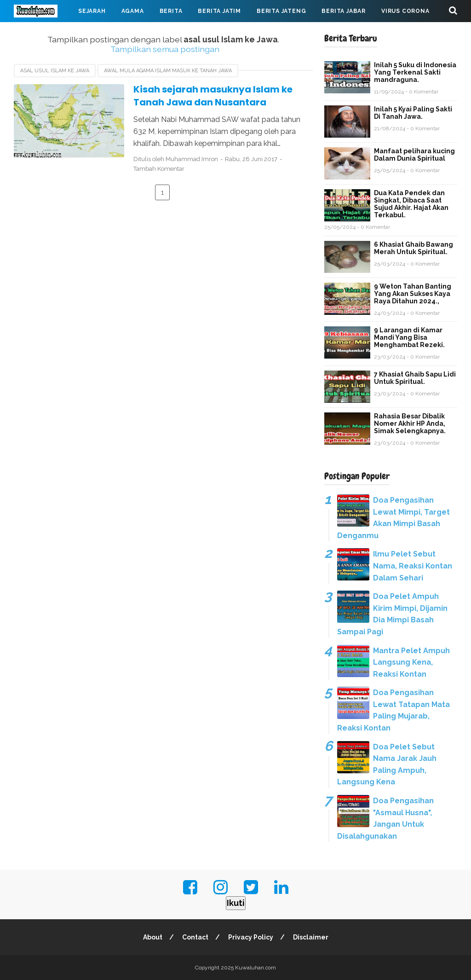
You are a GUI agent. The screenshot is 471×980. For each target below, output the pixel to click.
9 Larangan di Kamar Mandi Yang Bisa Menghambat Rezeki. (409, 337)
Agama (133, 11)
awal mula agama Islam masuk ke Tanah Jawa (168, 71)
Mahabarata (43, 33)
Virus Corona (405, 11)
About (153, 937)
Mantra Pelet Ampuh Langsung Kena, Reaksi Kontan (411, 662)
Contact (195, 937)
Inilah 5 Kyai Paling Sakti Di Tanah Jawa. (413, 113)
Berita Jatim (219, 11)
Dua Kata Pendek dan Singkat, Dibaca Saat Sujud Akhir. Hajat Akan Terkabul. (411, 204)
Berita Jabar (344, 11)
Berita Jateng (281, 11)
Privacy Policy (251, 937)
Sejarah (92, 11)
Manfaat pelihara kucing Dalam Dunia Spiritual (414, 155)
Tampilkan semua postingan (165, 49)
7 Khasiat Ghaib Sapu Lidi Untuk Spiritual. (415, 378)
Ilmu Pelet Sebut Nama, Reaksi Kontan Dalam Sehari (413, 566)
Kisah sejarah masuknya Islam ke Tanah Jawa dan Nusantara (213, 96)
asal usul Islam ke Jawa (55, 71)
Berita (171, 11)
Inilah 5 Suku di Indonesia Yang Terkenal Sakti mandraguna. (415, 72)
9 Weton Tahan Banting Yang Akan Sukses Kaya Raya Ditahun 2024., (413, 294)
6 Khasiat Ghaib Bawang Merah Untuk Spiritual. (414, 248)
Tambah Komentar (159, 169)
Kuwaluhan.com (256, 968)
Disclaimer (311, 937)
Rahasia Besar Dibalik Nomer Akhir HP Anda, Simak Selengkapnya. (410, 423)
